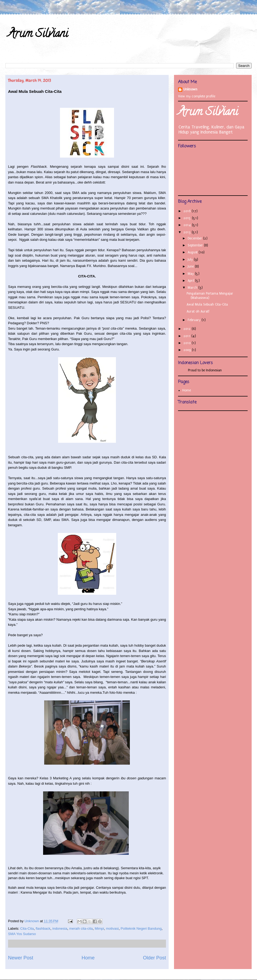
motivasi (112, 928)
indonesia (60, 928)
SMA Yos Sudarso (22, 934)
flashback (43, 928)
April (191, 281)
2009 (188, 350)
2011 (187, 336)
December (195, 238)
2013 (188, 232)
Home (88, 958)
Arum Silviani (38, 35)
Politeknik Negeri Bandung (141, 928)
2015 (188, 218)
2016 (188, 211)
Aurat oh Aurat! (198, 311)
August (193, 252)
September (196, 245)
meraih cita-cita (81, 928)
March (193, 288)
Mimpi (99, 928)
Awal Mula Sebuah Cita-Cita (207, 304)
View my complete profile (197, 96)
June (191, 266)
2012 (188, 329)
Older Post (154, 958)
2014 (188, 225)
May (191, 274)
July (191, 260)
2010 (188, 343)
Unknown (190, 89)
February (195, 320)
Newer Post (21, 958)
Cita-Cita (27, 928)
